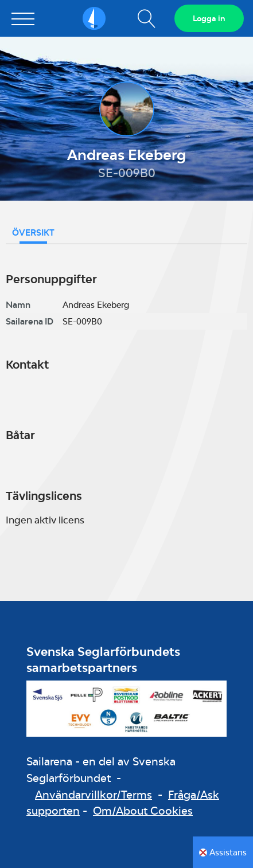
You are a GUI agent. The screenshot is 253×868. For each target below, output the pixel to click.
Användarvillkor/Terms (94, 795)
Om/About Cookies (143, 811)
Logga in (209, 18)
